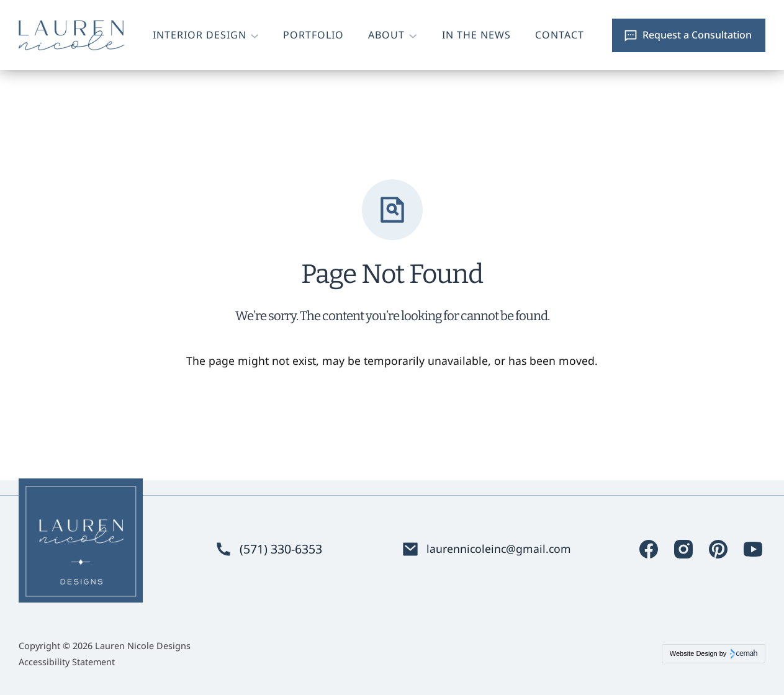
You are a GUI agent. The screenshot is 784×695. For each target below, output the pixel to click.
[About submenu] (413, 35)
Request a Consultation (697, 35)
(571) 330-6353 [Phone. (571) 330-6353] (281, 549)
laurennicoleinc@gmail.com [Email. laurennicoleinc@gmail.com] (499, 549)
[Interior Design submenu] (255, 35)
